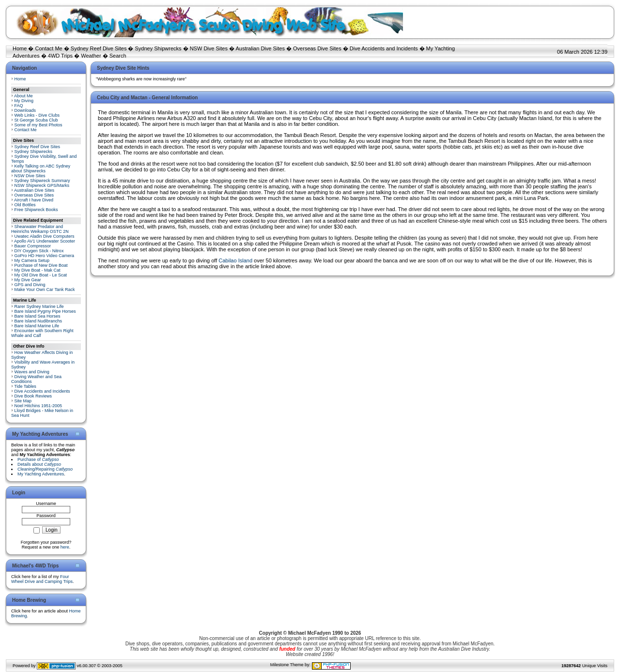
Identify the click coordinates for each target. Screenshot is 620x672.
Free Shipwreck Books (36, 210)
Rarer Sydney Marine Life (39, 306)
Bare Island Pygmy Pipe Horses (45, 311)
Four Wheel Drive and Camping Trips (42, 579)
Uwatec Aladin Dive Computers (45, 236)
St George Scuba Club (36, 120)
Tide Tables (25, 386)
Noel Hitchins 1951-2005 (39, 406)
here (65, 547)
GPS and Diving (30, 285)
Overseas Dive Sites (317, 48)
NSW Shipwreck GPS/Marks (42, 185)
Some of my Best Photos (39, 125)
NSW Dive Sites (209, 48)
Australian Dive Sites (260, 48)
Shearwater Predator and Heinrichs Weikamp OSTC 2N (40, 229)
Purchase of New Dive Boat (41, 265)
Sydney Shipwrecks (158, 48)
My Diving (24, 101)
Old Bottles (25, 205)
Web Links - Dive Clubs (37, 115)
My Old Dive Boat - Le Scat (41, 275)
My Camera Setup (32, 260)
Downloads (25, 110)
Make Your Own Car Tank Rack (45, 290)
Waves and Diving (32, 372)
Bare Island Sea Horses (38, 316)
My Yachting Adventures (41, 474)
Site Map (23, 401)
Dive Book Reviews (33, 396)
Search (118, 56)
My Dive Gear (28, 280)
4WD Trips (60, 56)
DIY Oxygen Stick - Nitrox (39, 251)
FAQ (19, 106)
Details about (39, 464)
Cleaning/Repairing (45, 469)
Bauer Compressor (33, 246)
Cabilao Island (235, 260)
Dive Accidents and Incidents (384, 48)
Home (20, 48)
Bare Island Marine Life (37, 326)
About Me (23, 96)
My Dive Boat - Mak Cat (38, 270)
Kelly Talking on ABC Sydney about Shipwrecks (41, 168)
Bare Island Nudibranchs (39, 321)
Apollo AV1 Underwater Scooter (45, 241)
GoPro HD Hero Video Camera (44, 256)
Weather (91, 56)
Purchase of (38, 459)
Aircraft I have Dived (34, 200)
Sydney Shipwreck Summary (42, 181)
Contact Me (48, 48)
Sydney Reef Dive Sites (99, 48)
